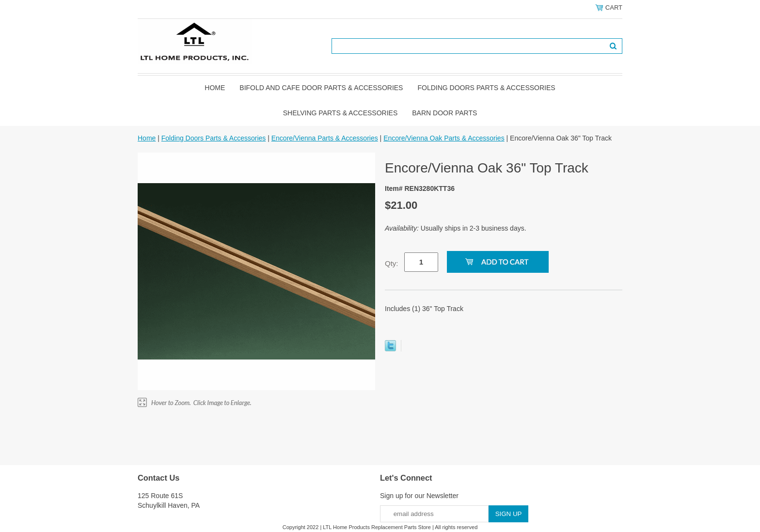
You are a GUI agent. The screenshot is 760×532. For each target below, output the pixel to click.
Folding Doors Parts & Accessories (486, 88)
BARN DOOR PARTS (444, 113)
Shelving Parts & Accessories (340, 113)
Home (215, 88)
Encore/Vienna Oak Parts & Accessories (444, 138)
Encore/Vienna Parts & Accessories (325, 138)
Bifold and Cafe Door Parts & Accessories (321, 88)
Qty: (392, 263)
